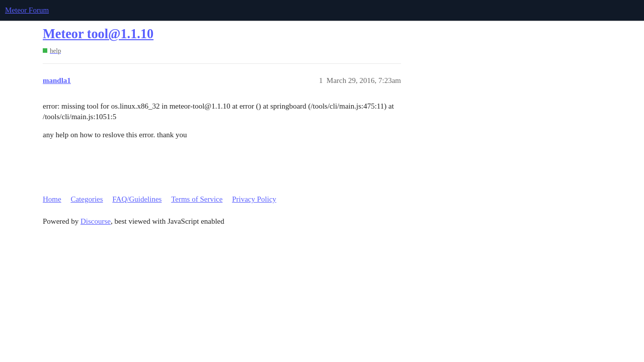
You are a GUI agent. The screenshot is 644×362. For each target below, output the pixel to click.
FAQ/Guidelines (137, 199)
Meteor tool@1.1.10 (98, 34)
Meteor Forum (27, 10)
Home (52, 199)
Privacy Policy (254, 199)
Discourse (96, 221)
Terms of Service (197, 199)
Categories (87, 199)
